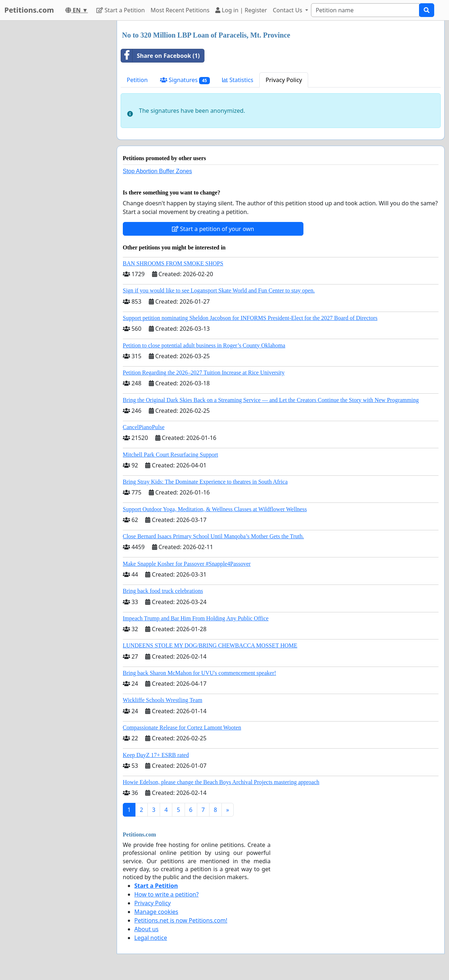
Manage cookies (156, 912)
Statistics (238, 80)
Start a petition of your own (213, 229)
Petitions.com (29, 10)
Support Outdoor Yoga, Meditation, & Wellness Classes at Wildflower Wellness (215, 509)
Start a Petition (120, 10)
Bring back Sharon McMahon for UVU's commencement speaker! (200, 673)
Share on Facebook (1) (160, 56)
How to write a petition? (167, 894)
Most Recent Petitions (180, 10)
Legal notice (151, 938)
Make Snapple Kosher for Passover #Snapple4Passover (187, 564)
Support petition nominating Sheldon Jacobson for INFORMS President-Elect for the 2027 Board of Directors (250, 318)
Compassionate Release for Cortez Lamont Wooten (182, 727)
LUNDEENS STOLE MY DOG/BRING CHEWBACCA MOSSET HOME (210, 645)
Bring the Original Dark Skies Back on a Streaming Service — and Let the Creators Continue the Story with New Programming (271, 400)
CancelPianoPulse (144, 427)
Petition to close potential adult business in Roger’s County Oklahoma (204, 345)
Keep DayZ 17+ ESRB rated (156, 755)
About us (146, 929)
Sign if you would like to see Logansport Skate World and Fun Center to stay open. (219, 290)
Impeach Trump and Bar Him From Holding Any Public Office (196, 618)
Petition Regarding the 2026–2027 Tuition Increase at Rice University (204, 373)
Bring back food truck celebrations (163, 591)
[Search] (365, 10)
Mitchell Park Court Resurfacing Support (170, 455)
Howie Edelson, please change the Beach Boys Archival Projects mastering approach (221, 782)
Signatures (185, 80)
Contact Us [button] (288, 10)
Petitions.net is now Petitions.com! (181, 920)
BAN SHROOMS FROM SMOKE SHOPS (173, 263)
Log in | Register (241, 10)
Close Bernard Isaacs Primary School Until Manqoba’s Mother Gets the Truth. (213, 536)
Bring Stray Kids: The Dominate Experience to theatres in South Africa (205, 482)
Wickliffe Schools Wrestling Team (163, 700)
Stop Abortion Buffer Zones (157, 171)
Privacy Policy (284, 80)
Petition (137, 80)
